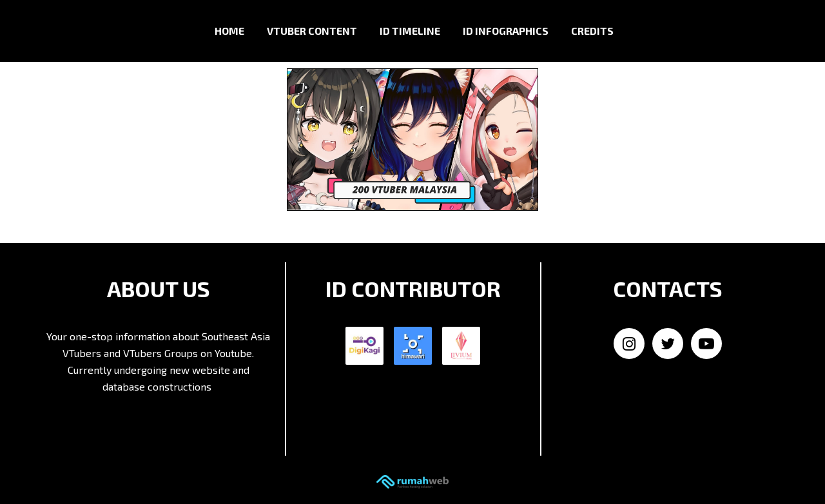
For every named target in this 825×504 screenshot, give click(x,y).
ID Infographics (506, 31)
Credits (592, 31)
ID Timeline (410, 31)
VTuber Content (312, 31)
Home (229, 31)
